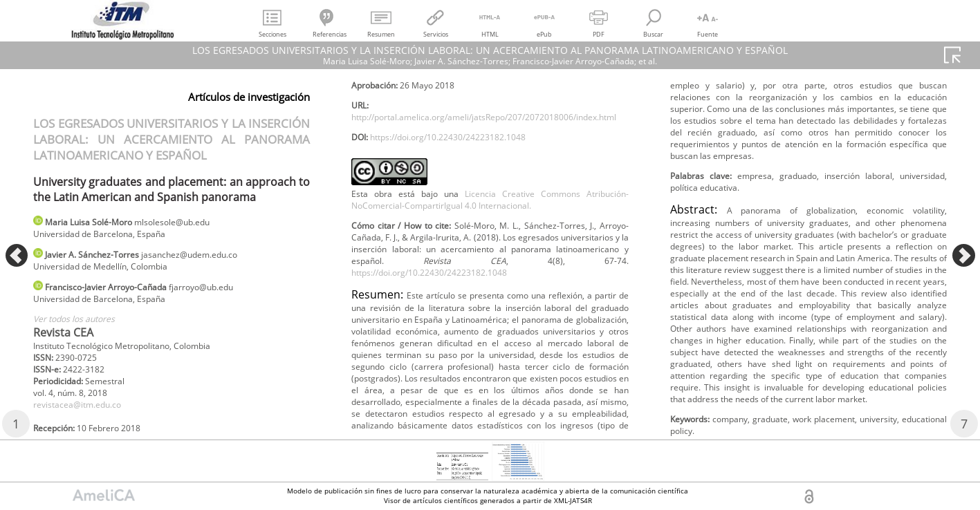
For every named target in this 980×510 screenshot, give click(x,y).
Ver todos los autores (82, 330)
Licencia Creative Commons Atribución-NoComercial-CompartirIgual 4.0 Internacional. (490, 250)
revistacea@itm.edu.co (86, 424)
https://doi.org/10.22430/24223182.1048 (466, 184)
